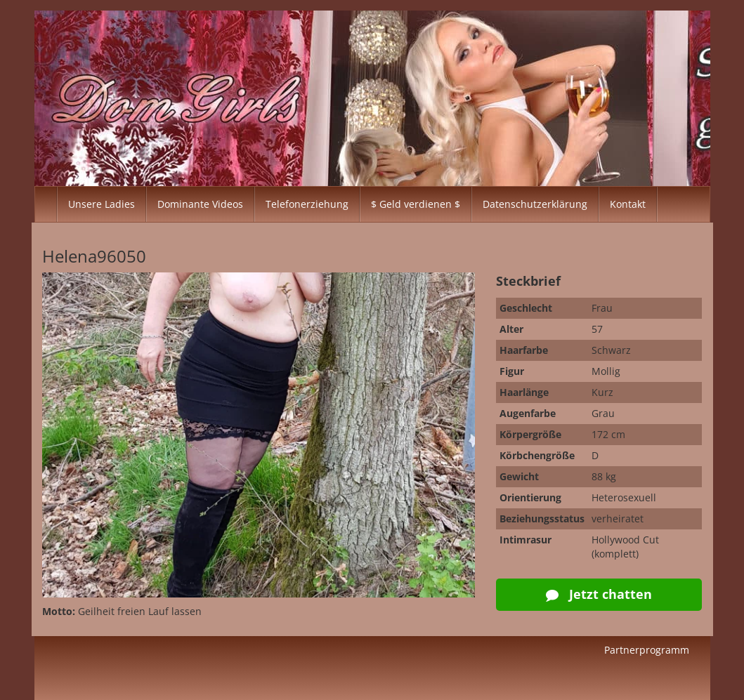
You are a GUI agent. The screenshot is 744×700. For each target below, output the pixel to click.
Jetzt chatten (599, 594)
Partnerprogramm (647, 650)
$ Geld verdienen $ (416, 204)
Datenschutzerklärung (535, 204)
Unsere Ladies (102, 204)
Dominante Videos (200, 204)
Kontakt (628, 204)
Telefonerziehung (307, 204)
